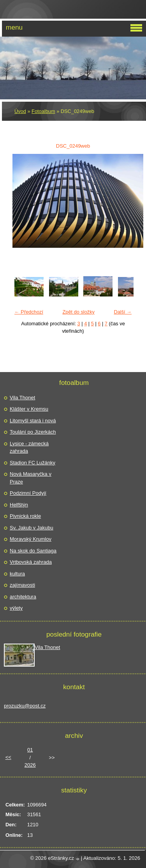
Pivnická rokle (25, 516)
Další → (123, 312)
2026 (30, 765)
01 (30, 750)
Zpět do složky (78, 312)
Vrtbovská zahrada (31, 562)
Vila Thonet (22, 398)
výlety (16, 608)
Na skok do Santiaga (33, 551)
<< (8, 757)
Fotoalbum (43, 111)
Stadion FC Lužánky (33, 463)
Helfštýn (19, 505)
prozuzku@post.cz (25, 706)
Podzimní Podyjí (28, 493)
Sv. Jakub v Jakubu (32, 528)
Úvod (20, 111)
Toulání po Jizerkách (33, 432)
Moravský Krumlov (31, 539)
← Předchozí (29, 312)
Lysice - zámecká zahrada (29, 447)
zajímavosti (22, 585)
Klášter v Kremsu (29, 409)
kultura (17, 574)
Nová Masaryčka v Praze (31, 478)
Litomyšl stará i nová (33, 421)
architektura (23, 597)
